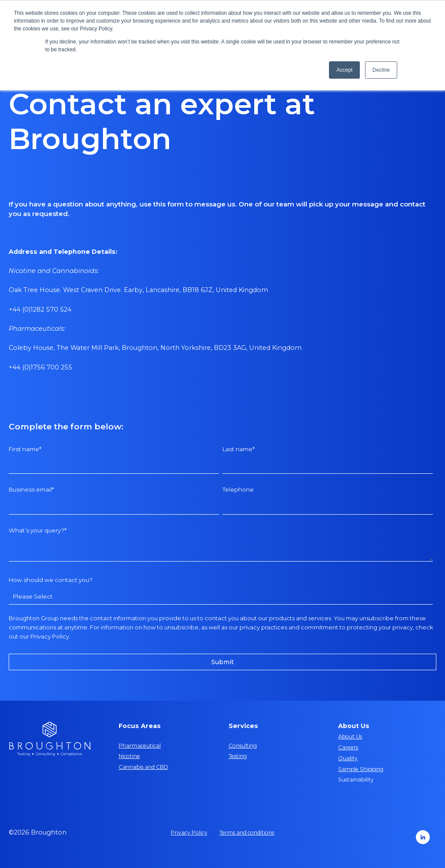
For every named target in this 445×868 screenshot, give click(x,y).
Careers (348, 747)
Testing (238, 756)
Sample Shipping (361, 769)
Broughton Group (34, 618)
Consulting (243, 746)
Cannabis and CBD (143, 767)
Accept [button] (344, 70)
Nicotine (129, 756)
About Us (350, 737)
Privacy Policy (50, 636)
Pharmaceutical (140, 746)
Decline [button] (381, 70)
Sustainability (356, 780)
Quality (348, 758)
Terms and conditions (247, 833)
